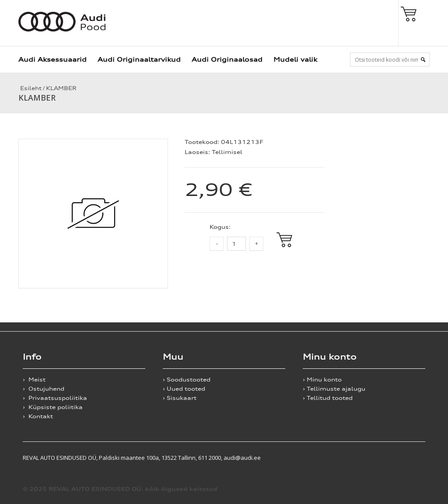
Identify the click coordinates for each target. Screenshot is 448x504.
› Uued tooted (184, 389)
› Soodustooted (187, 380)
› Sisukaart (180, 398)
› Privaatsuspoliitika (55, 398)
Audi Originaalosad (227, 59)
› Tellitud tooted (328, 398)
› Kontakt (38, 416)
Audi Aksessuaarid (52, 59)
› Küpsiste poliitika (53, 407)
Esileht (30, 88)
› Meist (34, 380)
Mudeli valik (295, 59)
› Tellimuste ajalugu (334, 389)
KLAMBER (61, 88)
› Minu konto (322, 380)
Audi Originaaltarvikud (139, 59)
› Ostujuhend (44, 389)
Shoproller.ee (410, 458)
